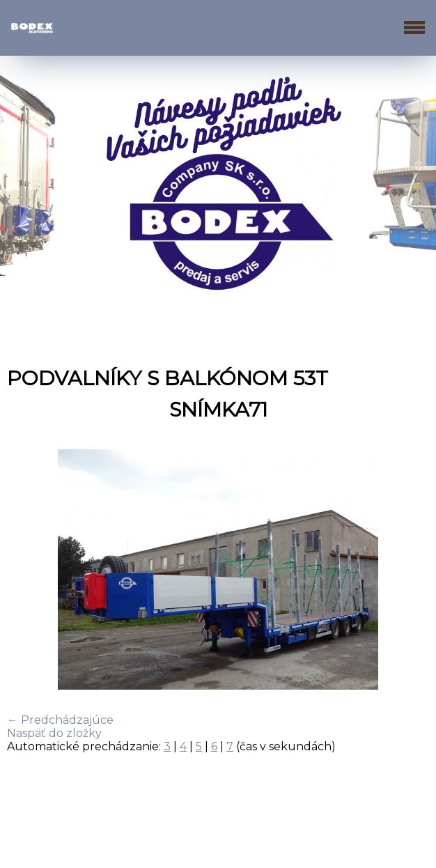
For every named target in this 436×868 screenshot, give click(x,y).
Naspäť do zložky (54, 733)
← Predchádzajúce (60, 720)
